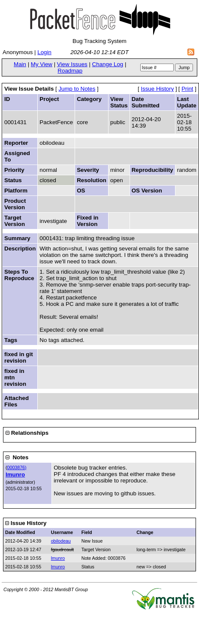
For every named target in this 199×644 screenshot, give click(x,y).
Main (20, 64)
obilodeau (61, 541)
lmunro (15, 475)
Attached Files (17, 401)
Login (44, 52)
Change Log (108, 64)
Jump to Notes (77, 89)
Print (187, 89)
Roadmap (70, 71)
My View (42, 64)
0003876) (17, 467)
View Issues (72, 64)
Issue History (157, 89)
